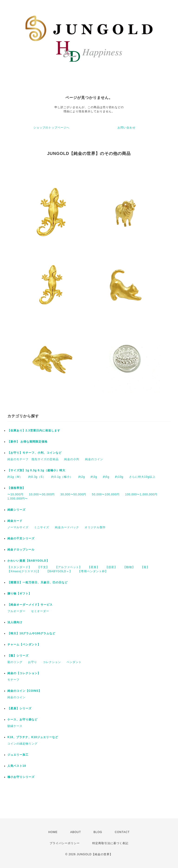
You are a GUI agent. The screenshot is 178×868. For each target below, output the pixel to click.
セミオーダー (40, 611)
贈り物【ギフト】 (19, 594)
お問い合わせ (127, 128)
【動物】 (129, 567)
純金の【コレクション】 (24, 673)
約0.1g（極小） (62, 477)
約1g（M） (15, 477)
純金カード (15, 521)
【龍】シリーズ (18, 656)
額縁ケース (15, 726)
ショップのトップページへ (51, 128)
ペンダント (74, 662)
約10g (119, 477)
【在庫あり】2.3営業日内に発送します (34, 431)
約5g (106, 477)
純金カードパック (67, 527)
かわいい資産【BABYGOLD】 (28, 561)
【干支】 (43, 567)
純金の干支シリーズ (21, 538)
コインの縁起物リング (22, 744)
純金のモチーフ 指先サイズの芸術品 (33, 459)
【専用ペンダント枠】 (93, 571)
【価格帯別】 (16, 488)
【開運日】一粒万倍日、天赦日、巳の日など (38, 582)
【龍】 (145, 567)
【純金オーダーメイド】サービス (30, 605)
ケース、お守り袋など (22, 720)
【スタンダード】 (19, 567)
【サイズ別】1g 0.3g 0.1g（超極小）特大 (36, 470)
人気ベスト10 (17, 766)
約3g (94, 477)
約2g (82, 477)
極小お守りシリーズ (21, 777)
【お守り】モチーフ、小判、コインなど (35, 453)
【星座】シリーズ (19, 708)
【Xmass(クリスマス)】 (24, 571)
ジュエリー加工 (18, 755)
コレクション (52, 662)
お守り (33, 662)
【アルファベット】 (68, 567)
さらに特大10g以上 (142, 477)
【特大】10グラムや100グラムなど (31, 633)
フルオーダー (16, 611)
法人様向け (15, 622)
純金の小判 (72, 459)
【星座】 (94, 567)
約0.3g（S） (37, 477)
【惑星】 (111, 567)
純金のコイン (94, 459)
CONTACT (122, 832)
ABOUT (76, 832)
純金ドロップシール (21, 550)
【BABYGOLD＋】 (59, 571)
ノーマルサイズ (18, 527)
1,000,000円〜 (18, 499)
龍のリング (15, 662)
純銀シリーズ (16, 510)
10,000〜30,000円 (42, 494)
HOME (53, 832)
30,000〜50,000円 (73, 494)
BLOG (98, 832)
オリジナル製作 (95, 527)
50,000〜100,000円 (106, 494)
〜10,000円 (15, 494)
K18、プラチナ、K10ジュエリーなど (33, 737)
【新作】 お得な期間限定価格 (27, 442)
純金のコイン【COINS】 (24, 691)
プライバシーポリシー (65, 843)
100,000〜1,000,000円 (141, 494)
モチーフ (13, 680)
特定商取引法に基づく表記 (110, 843)
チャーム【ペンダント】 (24, 645)
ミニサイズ (42, 527)
